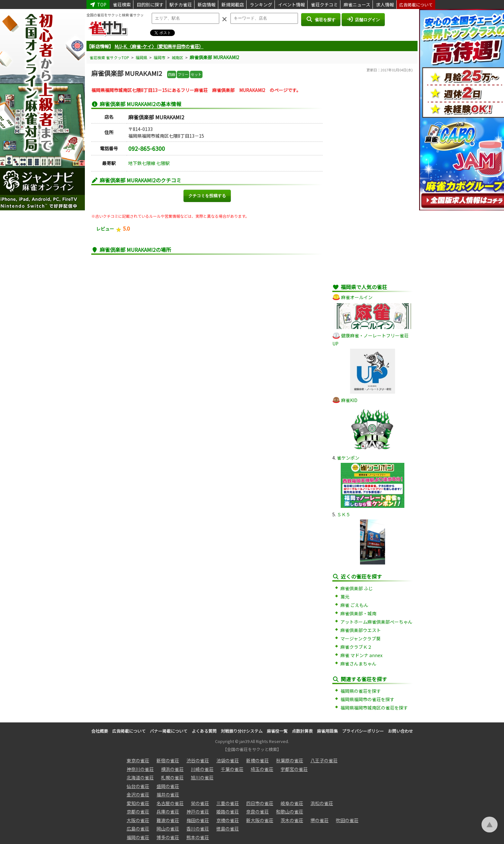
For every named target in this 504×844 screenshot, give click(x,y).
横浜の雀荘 (172, 769)
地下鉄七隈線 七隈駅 (149, 163)
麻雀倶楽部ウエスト (361, 630)
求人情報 (385, 5)
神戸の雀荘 (198, 812)
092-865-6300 (147, 148)
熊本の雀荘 (198, 837)
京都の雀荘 (138, 812)
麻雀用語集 (327, 731)
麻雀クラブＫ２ (356, 647)
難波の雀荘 (168, 820)
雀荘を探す (321, 19)
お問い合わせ (401, 731)
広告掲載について (416, 5)
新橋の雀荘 (257, 760)
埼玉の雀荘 (262, 769)
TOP (98, 5)
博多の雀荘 (168, 837)
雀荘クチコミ (324, 5)
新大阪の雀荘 (260, 820)
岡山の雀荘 (168, 829)
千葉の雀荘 (232, 769)
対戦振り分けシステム (242, 731)
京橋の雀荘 (228, 820)
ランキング (261, 5)
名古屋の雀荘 (170, 803)
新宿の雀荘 (168, 760)
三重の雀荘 (228, 803)
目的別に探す (150, 5)
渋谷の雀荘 (198, 760)
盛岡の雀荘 (168, 786)
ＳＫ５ (344, 514)
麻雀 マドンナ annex (361, 655)
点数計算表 (302, 731)
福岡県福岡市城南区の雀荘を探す (374, 708)
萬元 (345, 597)
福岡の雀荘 (138, 837)
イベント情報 (292, 5)
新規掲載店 (233, 5)
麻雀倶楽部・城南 (358, 613)
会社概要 (100, 731)
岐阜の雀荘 (292, 803)
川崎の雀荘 (202, 769)
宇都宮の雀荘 (294, 769)
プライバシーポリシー (363, 731)
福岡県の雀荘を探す (361, 691)
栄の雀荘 (200, 803)
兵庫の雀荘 (168, 812)
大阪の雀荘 (138, 820)
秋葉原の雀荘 (290, 760)
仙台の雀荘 (138, 786)
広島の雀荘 (138, 829)
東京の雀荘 (138, 760)
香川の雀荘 (198, 829)
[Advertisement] (373, 182)
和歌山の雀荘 (290, 812)
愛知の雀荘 (138, 803)
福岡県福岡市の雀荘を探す (367, 699)
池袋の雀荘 (228, 760)
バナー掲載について (169, 731)
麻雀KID (349, 400)
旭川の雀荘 (202, 777)
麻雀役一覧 (277, 731)
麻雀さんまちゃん (358, 664)
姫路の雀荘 (228, 812)
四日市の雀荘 (260, 803)
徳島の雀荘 (228, 829)
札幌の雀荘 (172, 777)
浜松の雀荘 (322, 803)
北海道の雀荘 (140, 777)
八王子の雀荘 (324, 760)
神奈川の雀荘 (140, 769)
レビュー (105, 229)
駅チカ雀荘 (181, 5)
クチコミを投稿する (207, 196)
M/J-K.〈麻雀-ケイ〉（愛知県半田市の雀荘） (159, 46)
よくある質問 (204, 731)
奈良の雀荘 (257, 812)
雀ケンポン (348, 458)
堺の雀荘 (319, 820)
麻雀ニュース (357, 5)
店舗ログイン (363, 19)
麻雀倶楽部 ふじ (357, 588)
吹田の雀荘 (347, 820)
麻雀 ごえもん (354, 605)
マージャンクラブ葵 (360, 638)
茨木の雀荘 (292, 820)
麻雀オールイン (357, 297)
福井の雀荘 (168, 794)
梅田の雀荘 (198, 820)
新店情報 (207, 5)
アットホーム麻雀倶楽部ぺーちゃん (376, 622)
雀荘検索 (122, 5)
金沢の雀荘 (138, 794)
